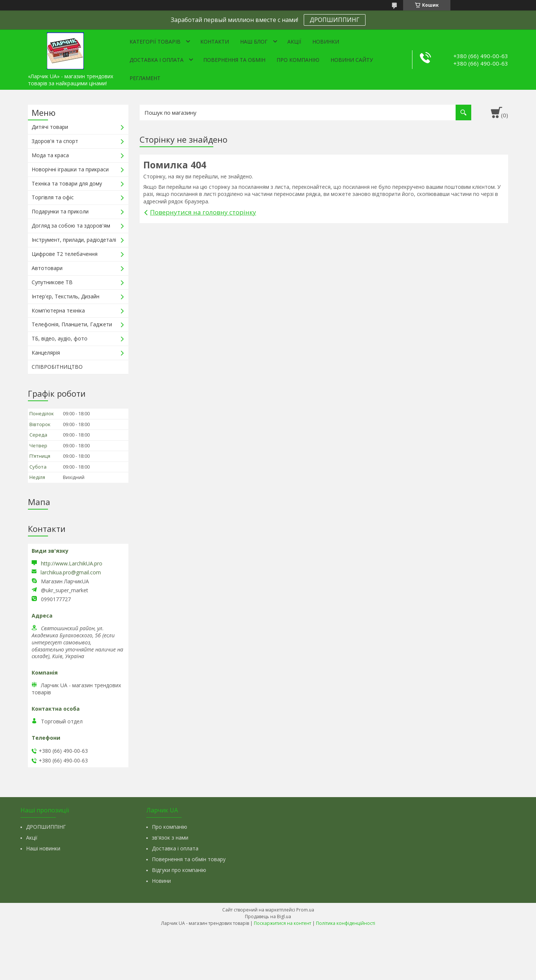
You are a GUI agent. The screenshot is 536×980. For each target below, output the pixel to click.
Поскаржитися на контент (283, 923)
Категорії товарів (155, 42)
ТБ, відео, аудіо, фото (60, 338)
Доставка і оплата (157, 60)
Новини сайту (352, 60)
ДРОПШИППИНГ (335, 20)
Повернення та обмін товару (189, 859)
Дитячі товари (50, 127)
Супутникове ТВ (52, 282)
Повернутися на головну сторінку (203, 212)
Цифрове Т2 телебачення (65, 254)
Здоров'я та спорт (55, 141)
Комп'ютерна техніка (58, 310)
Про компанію (298, 60)
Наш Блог (254, 42)
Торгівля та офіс (53, 197)
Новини (161, 881)
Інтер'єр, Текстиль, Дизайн (66, 296)
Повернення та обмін (234, 60)
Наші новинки (43, 848)
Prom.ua (305, 910)
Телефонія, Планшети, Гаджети (72, 324)
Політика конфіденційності (346, 923)
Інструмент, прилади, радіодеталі (74, 240)
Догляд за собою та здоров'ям (71, 226)
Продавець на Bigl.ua (268, 916)
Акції (294, 42)
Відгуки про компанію (179, 870)
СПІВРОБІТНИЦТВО (57, 367)
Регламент (145, 78)
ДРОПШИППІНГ (46, 827)
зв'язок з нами (170, 838)
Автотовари (47, 268)
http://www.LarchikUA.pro (72, 563)
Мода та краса (50, 155)
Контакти (215, 42)
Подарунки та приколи (60, 211)
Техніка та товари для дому (67, 183)
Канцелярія (46, 353)
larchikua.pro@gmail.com (71, 573)
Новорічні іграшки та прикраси (70, 169)
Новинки (326, 42)
